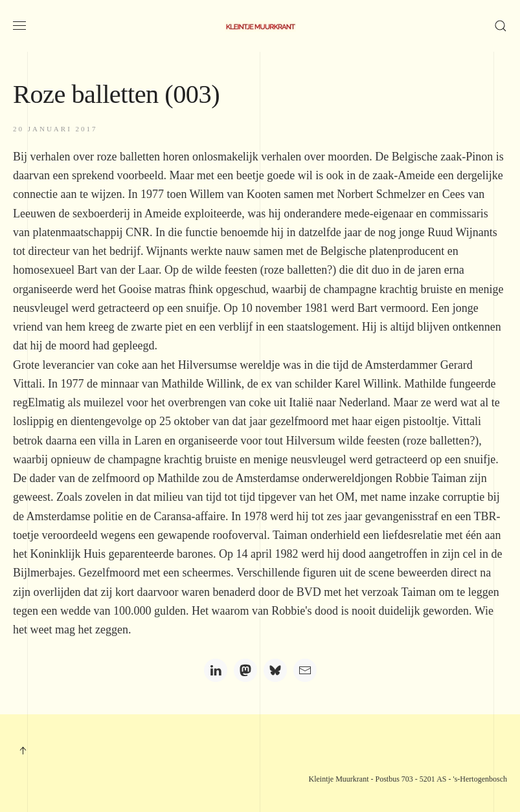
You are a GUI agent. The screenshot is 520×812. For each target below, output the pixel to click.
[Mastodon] (245, 670)
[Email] (305, 670)
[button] (19, 26)
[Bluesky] (275, 670)
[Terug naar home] (260, 26)
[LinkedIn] (216, 670)
